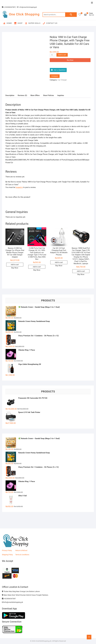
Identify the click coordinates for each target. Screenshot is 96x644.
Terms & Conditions (22, 555)
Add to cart (62, 55)
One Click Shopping (24, 14)
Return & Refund (21, 550)
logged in (19, 187)
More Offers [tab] (35, 95)
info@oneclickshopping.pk (27, 7)
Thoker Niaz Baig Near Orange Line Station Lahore (21, 591)
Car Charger (62, 80)
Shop (18, 23)
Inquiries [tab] (61, 95)
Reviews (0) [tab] (22, 95)
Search (71, 15)
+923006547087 (9, 599)
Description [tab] (10, 95)
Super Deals (33, 23)
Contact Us (50, 23)
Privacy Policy (7, 550)
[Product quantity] (53, 55)
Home (8, 23)
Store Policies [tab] (49, 95)
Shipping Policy (7, 555)
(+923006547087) (9, 7)
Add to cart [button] (15, 265)
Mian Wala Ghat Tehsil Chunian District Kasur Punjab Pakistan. (25, 595)
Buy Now (70, 60)
